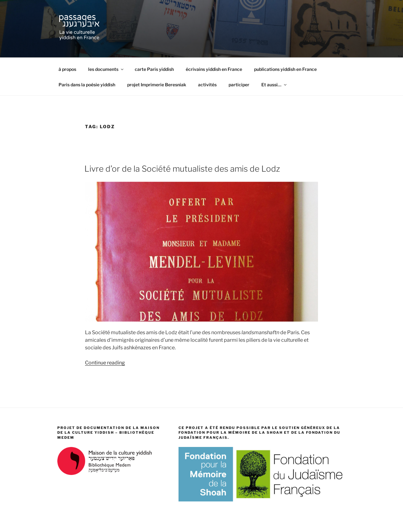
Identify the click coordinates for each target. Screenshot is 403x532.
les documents (106, 69)
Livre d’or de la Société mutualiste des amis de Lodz (182, 169)
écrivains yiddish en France (214, 69)
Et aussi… (274, 85)
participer (239, 85)
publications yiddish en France (285, 69)
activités (207, 85)
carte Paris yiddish (154, 69)
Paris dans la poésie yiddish (87, 85)
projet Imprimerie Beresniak (157, 85)
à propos (67, 69)
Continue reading (105, 363)
